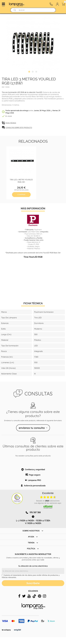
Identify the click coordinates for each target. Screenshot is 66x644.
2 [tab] (33, 72)
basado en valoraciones (48, 501)
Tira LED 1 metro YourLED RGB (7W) (21, 181)
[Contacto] (51, 4)
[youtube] (29, 596)
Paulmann (38, 230)
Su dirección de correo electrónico (33, 566)
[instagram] (44, 596)
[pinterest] (40, 596)
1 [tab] (29, 72)
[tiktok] (34, 596)
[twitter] (24, 596)
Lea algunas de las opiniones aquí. (48, 503)
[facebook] (19, 596)
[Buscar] (35, 10)
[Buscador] (15, 10)
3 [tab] (37, 72)
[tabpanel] (33, 43)
